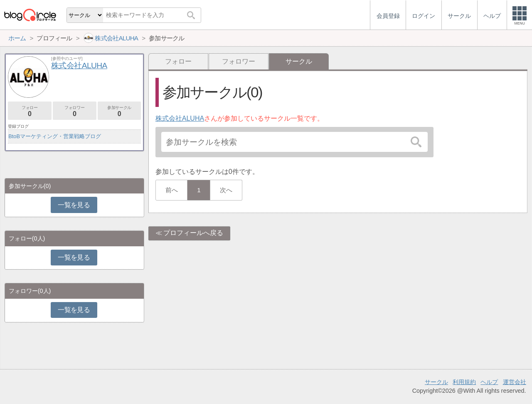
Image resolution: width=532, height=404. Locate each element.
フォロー (178, 61)
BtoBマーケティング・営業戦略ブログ (55, 136)
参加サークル (119, 111)
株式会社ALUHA (180, 118)
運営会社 (515, 382)
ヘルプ (489, 382)
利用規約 (464, 382)
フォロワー (239, 61)
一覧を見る (74, 205)
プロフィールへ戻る (193, 233)
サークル (436, 382)
